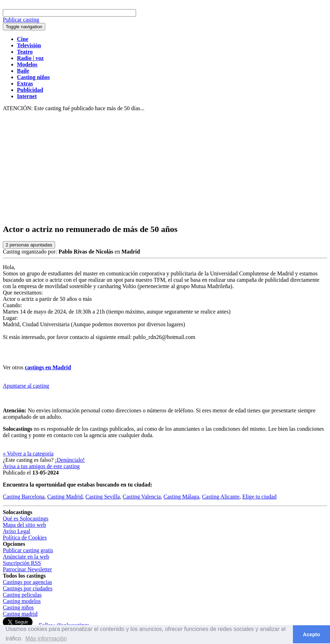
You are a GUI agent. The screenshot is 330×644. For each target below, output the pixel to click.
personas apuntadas (29, 245)
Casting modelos (22, 601)
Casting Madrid (65, 497)
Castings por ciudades (28, 588)
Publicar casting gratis (28, 550)
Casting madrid (20, 614)
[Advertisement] (165, 168)
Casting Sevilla (103, 497)
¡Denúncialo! (70, 460)
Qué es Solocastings (26, 518)
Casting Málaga (181, 497)
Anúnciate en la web (26, 557)
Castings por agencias (28, 582)
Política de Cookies (25, 538)
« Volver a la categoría (28, 454)
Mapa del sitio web (24, 525)
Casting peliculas (22, 595)
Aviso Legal (16, 531)
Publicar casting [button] (21, 20)
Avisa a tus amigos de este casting (41, 466)
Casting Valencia (142, 497)
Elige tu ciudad (260, 497)
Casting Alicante (221, 497)
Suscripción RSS (22, 563)
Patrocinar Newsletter (27, 569)
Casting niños (18, 607)
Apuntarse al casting (26, 386)
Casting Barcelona (24, 497)
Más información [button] (46, 639)
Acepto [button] (311, 634)
